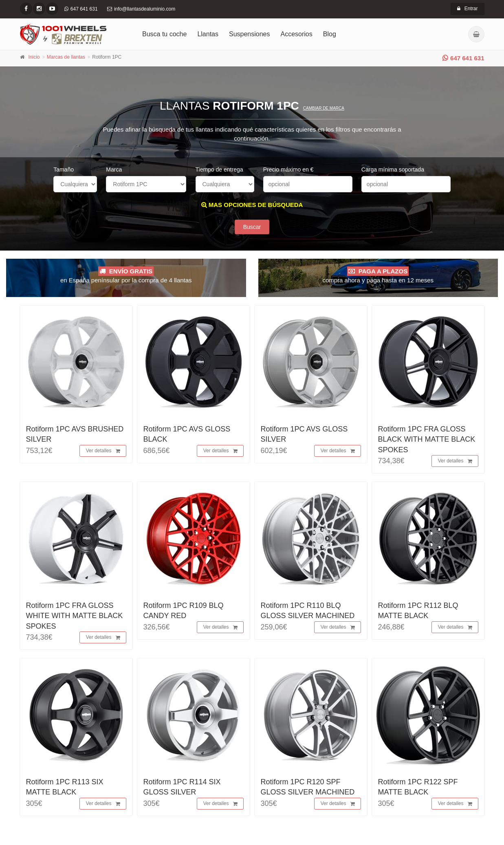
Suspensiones (250, 34)
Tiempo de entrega (219, 169)
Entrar (468, 9)
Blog (330, 34)
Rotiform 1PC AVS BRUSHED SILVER (75, 434)
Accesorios (297, 34)
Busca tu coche (164, 34)
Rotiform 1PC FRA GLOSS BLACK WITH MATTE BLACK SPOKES (427, 439)
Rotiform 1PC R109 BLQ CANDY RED (184, 611)
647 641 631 (463, 58)
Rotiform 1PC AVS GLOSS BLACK (187, 434)
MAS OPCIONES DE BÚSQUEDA (252, 205)
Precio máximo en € (288, 169)
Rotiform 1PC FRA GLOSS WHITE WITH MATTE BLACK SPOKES (75, 616)
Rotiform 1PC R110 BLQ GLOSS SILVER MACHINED (308, 611)
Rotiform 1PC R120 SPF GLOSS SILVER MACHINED (308, 787)
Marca (114, 169)
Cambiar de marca (324, 108)
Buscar (252, 227)
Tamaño (64, 169)
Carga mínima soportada (393, 169)
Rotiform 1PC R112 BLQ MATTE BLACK (418, 611)
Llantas (208, 34)
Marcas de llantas (66, 57)
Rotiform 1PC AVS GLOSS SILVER (304, 434)
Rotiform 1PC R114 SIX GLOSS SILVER (182, 787)
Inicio (34, 57)
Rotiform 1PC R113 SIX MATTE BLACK (65, 787)
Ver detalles (103, 451)
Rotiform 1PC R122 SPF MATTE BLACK (418, 787)
